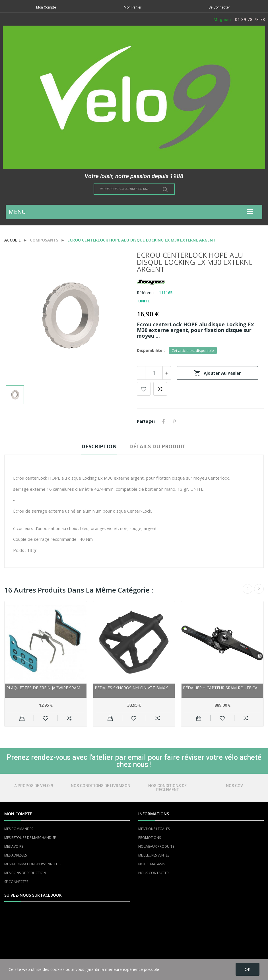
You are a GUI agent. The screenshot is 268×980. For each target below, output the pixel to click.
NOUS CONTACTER (153, 873)
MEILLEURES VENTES (154, 855)
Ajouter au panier (218, 373)
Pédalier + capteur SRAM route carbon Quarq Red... (222, 688)
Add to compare (160, 389)
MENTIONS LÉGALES (154, 829)
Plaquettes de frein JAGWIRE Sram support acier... (46, 688)
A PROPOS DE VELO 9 (34, 786)
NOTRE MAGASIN (152, 864)
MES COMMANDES (19, 829)
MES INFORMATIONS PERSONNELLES (33, 864)
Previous (248, 589)
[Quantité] (154, 373)
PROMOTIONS (150, 838)
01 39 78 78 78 (250, 20)
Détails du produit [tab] (157, 446)
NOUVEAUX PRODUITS (156, 846)
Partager (164, 421)
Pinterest (174, 421)
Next (259, 589)
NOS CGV (234, 786)
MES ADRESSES (16, 855)
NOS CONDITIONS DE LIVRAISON (101, 786)
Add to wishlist (144, 389)
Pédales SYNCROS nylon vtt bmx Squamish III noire (134, 688)
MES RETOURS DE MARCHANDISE (30, 838)
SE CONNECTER (16, 882)
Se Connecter (219, 7)
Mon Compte (46, 7)
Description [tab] (99, 446)
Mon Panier (133, 7)
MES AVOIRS (14, 846)
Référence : (147, 293)
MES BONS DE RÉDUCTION (25, 873)
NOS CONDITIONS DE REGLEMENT (167, 788)
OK (248, 969)
